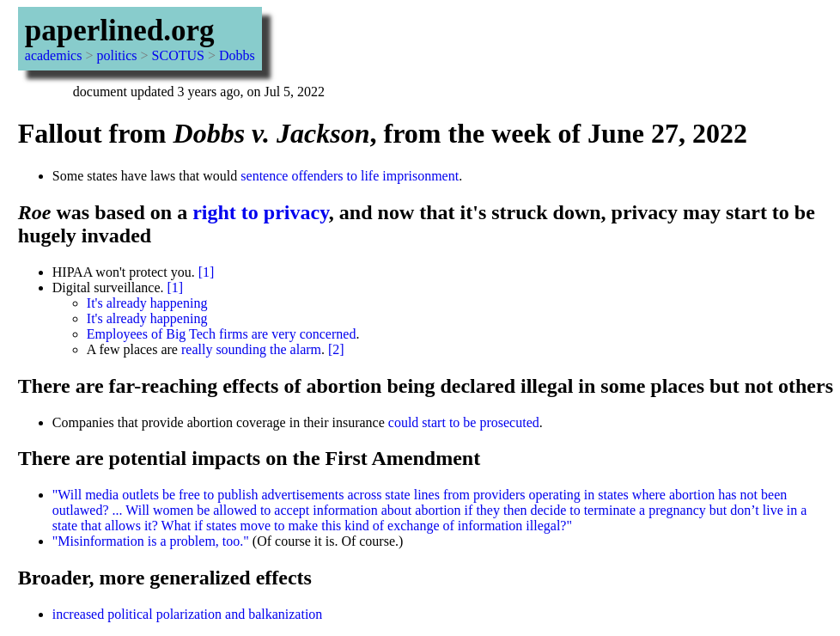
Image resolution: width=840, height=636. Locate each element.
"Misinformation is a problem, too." (151, 541)
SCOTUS (178, 55)
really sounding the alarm (251, 349)
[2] (336, 349)
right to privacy (261, 212)
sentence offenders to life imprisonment (350, 176)
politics (116, 55)
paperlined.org (120, 31)
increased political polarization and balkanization (188, 614)
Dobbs (237, 55)
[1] (207, 272)
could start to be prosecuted (464, 422)
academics (54, 55)
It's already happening (147, 303)
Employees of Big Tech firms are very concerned (222, 334)
